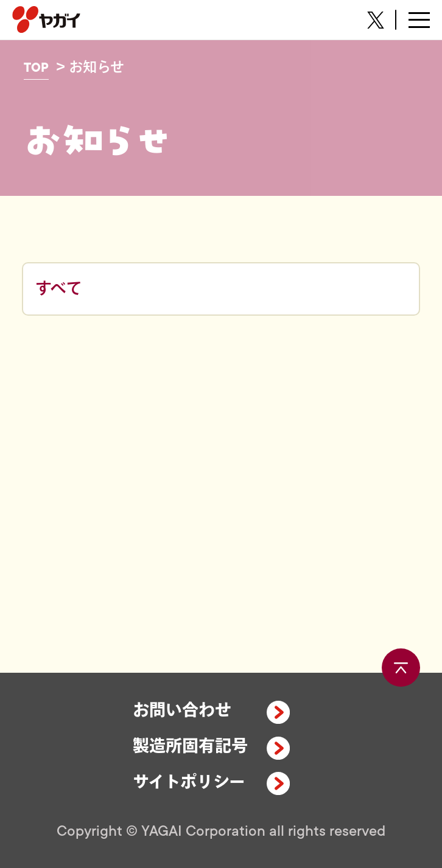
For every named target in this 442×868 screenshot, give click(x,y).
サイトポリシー (189, 783)
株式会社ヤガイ (46, 20)
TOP (36, 68)
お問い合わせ (182, 711)
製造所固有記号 (190, 747)
